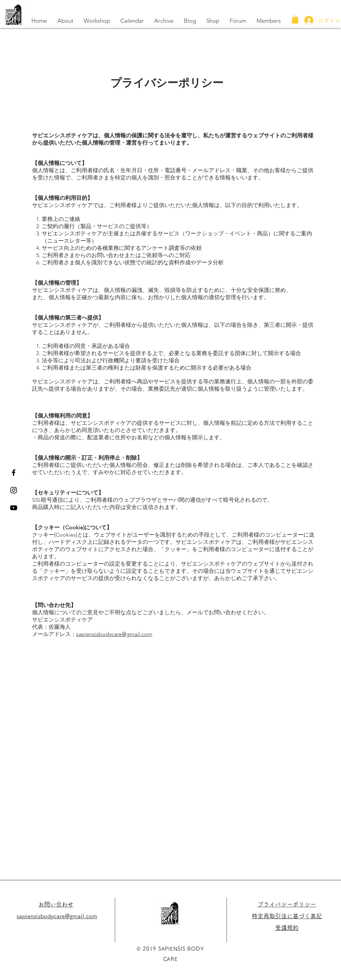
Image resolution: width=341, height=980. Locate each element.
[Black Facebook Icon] (14, 473)
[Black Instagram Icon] (14, 490)
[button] (295, 19)
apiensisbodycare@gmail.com (116, 634)
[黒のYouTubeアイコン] (14, 508)
